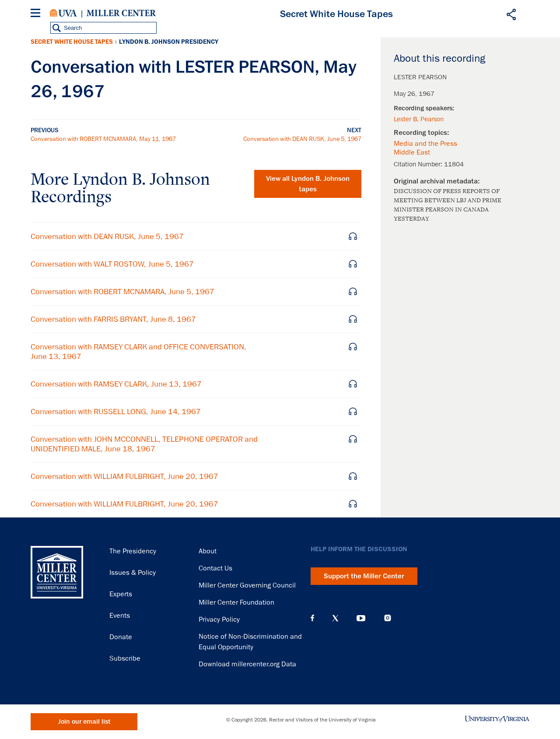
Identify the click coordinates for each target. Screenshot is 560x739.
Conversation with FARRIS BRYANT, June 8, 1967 (113, 319)
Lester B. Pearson (419, 119)
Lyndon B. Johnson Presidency (169, 42)
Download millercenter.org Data (247, 664)
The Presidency (133, 551)
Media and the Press (425, 144)
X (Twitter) (335, 618)
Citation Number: (419, 164)
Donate (121, 637)
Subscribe (125, 658)
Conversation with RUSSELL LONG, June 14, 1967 (116, 412)
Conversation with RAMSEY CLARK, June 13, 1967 (116, 384)
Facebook (312, 618)
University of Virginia (63, 13)
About (208, 551)
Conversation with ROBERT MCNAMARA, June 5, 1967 (122, 292)
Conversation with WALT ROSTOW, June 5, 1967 (112, 264)
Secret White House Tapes (72, 42)
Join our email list (84, 722)
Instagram (388, 618)
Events (120, 616)
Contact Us (215, 568)
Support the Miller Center (364, 576)
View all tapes (308, 184)
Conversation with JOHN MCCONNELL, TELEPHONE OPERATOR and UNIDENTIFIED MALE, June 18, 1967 (144, 444)
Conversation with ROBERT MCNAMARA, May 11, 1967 (103, 139)
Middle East (412, 152)
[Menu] (37, 14)
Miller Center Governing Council (247, 585)
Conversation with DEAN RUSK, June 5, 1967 (302, 139)
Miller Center (121, 13)
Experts (121, 594)
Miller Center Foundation (236, 602)
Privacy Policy (219, 619)
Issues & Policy (133, 573)
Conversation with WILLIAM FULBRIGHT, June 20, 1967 (124, 476)
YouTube (361, 618)
